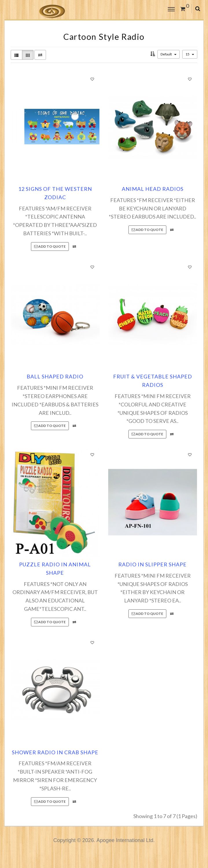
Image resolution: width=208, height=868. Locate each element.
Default (169, 54)
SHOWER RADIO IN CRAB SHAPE (55, 752)
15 (190, 54)
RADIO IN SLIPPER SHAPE (152, 564)
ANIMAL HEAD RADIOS (153, 189)
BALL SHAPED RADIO (55, 376)
